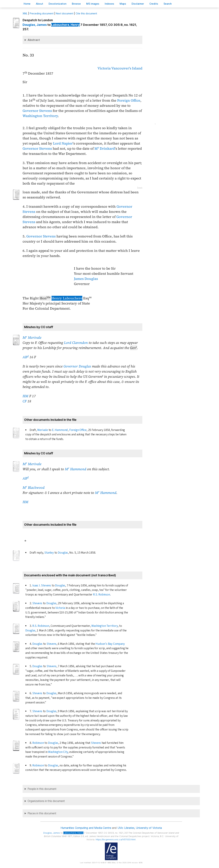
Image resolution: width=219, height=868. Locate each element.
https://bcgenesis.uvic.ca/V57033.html (116, 840)
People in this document (42, 789)
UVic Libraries (126, 828)
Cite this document (86, 13)
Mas (123, 4)
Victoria (104, 68)
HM (25, 396)
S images (93, 4)
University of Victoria (149, 828)
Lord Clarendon (76, 343)
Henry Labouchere (67, 298)
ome (27, 4)
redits (154, 4)
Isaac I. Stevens (42, 585)
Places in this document (42, 813)
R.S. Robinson (101, 595)
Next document (65, 13)
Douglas (63, 553)
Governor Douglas (77, 366)
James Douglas (86, 279)
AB (26, 357)
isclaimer (138, 4)
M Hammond (76, 469)
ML (25, 13)
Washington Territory (40, 116)
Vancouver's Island (127, 68)
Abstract (34, 40)
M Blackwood (34, 488)
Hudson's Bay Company (110, 644)
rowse (76, 4)
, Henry (65, 25)
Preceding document (42, 13)
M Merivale (32, 338)
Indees (109, 4)
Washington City (58, 752)
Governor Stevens (37, 111)
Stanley (49, 553)
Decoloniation (57, 4)
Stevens (37, 603)
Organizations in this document (46, 801)
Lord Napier (63, 143)
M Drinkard (105, 148)
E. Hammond (60, 430)
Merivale (43, 430)
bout (40, 4)
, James (35, 25)
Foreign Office (129, 100)
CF (25, 401)
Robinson (38, 743)
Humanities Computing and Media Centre (86, 828)
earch (168, 4)
